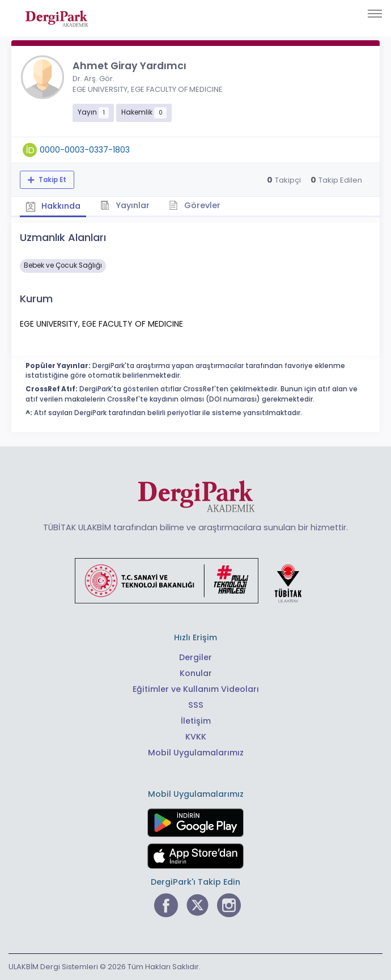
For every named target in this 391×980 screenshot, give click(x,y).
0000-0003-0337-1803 (85, 150)
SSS (196, 705)
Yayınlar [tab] (126, 205)
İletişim (196, 721)
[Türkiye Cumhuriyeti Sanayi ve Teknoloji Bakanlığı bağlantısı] (195, 580)
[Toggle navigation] (375, 14)
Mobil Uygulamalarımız (196, 753)
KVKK (196, 737)
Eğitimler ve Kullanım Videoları (196, 689)
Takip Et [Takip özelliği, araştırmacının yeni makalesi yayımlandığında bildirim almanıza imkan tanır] (52, 180)
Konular (196, 673)
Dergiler (195, 657)
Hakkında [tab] (53, 206)
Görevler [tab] (195, 205)
